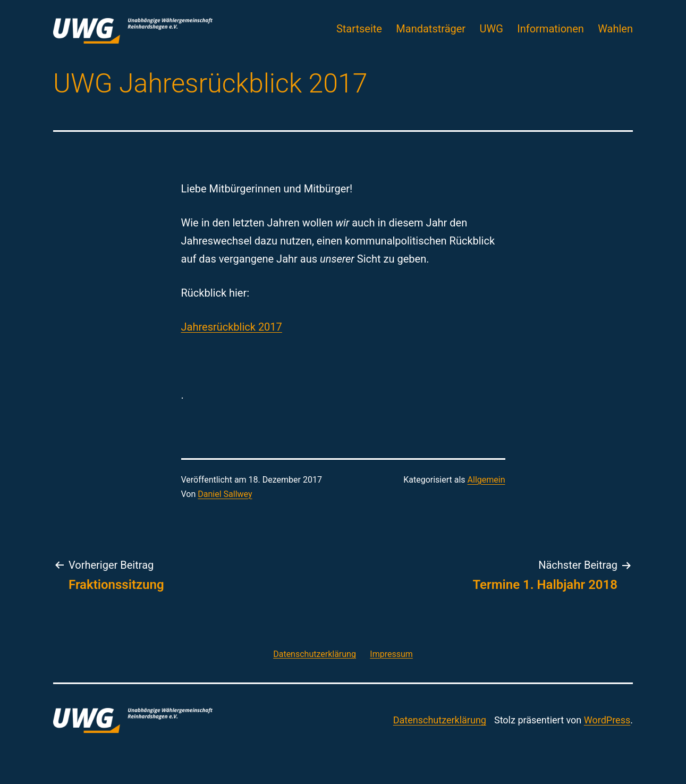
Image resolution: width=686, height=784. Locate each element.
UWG (492, 29)
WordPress (607, 720)
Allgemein (486, 480)
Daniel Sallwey (225, 494)
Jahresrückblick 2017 (232, 327)
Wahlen (615, 29)
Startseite (359, 29)
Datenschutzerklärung (440, 720)
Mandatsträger (431, 29)
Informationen (551, 29)
